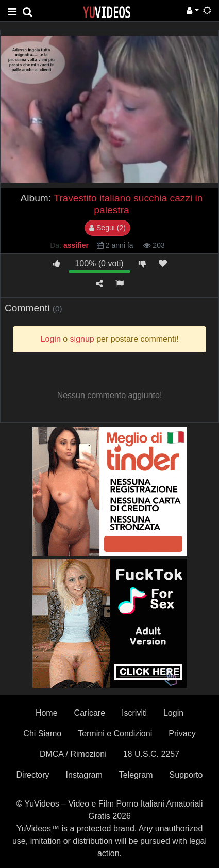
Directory (33, 775)
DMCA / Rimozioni (73, 754)
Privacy (182, 733)
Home (47, 713)
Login (173, 713)
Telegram (136, 775)
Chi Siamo (42, 733)
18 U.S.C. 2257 (151, 754)
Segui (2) (107, 228)
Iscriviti (134, 713)
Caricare (90, 713)
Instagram (84, 775)
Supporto (186, 775)
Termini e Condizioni (115, 733)
